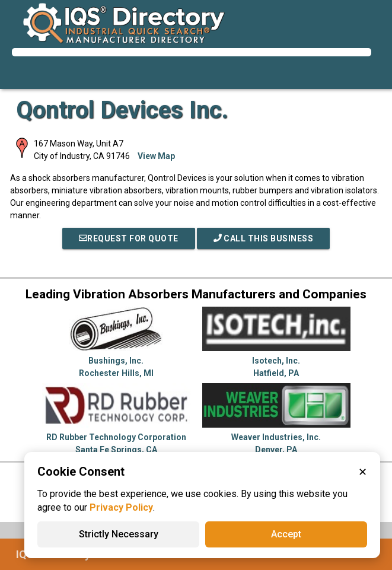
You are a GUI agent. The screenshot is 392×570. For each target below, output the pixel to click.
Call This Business (264, 238)
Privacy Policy (121, 507)
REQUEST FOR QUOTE (129, 238)
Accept (286, 534)
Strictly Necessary (119, 534)
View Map (156, 156)
